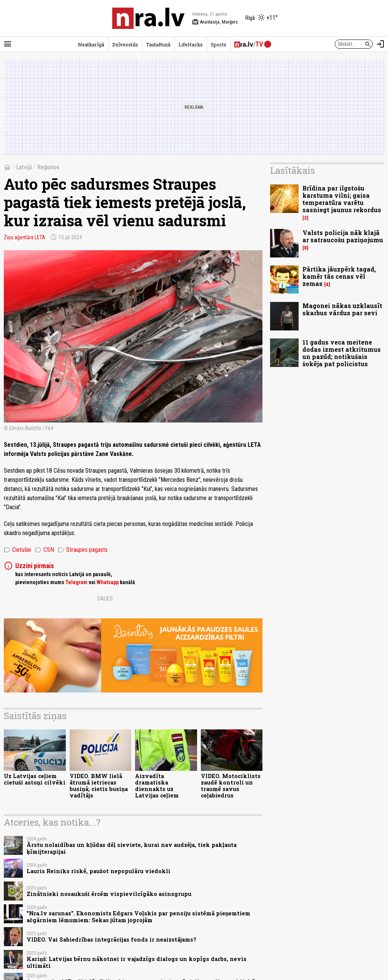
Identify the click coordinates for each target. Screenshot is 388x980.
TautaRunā (158, 44)
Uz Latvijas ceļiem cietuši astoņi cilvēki (35, 779)
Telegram (76, 582)
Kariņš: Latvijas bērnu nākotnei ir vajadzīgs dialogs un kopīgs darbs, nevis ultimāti (137, 962)
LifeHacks (191, 44)
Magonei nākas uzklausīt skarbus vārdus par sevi (342, 309)
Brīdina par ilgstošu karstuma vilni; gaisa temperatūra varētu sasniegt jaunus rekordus (342, 199)
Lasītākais (293, 170)
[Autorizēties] (380, 44)
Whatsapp (108, 582)
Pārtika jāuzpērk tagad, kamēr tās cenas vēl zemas (339, 276)
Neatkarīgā (91, 44)
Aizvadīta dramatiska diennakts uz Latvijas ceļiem (157, 786)
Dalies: (106, 599)
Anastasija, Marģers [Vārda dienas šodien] (215, 22)
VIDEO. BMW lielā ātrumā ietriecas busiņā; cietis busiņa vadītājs (99, 786)
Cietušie (17, 550)
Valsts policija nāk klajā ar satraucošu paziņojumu (343, 236)
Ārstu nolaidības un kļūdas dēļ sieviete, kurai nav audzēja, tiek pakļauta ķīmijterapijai (132, 848)
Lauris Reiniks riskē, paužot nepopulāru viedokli (99, 871)
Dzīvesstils (125, 44)
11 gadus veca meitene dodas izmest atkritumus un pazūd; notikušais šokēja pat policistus (342, 353)
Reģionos (48, 167)
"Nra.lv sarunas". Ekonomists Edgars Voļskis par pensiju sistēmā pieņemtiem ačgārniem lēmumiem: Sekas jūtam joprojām (138, 916)
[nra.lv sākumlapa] (148, 18)
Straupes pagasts (83, 550)
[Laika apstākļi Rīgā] (262, 18)
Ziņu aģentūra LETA (25, 237)
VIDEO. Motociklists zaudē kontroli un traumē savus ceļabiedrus (231, 786)
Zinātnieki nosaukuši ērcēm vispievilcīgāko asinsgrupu (109, 894)
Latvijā (24, 167)
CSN (45, 550)
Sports (219, 44)
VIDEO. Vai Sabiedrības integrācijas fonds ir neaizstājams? (111, 939)
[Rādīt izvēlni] (8, 44)
